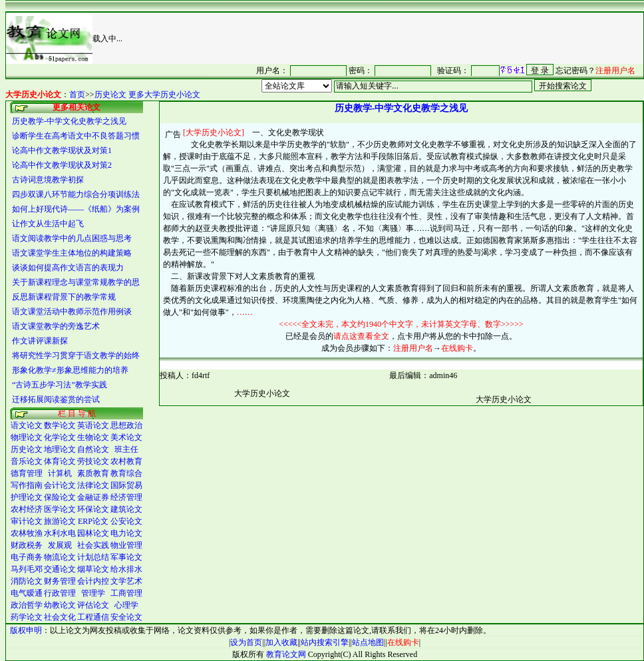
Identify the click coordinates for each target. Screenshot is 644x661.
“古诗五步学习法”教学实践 (60, 385)
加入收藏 (281, 642)
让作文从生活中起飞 (48, 224)
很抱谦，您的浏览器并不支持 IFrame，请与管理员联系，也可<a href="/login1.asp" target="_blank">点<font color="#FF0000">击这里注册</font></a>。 (427, 70)
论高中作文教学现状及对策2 (62, 165)
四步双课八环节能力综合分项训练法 (76, 194)
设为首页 (246, 642)
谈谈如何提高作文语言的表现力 (68, 268)
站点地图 (368, 642)
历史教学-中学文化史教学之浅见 (69, 121)
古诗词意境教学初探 (48, 180)
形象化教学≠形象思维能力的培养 (70, 370)
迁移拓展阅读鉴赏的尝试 (56, 399)
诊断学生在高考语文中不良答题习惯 (76, 136)
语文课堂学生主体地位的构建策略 (72, 253)
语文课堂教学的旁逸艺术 (56, 326)
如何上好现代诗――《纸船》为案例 (76, 209)
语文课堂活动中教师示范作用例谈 (72, 312)
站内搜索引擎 (325, 642)
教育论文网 (286, 654)
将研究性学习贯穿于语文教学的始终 (76, 355)
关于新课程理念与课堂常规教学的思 (76, 282)
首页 (77, 95)
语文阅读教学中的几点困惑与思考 (72, 238)
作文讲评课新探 (40, 341)
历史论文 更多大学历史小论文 (147, 95)
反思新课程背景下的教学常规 (64, 297)
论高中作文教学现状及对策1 (62, 150)
